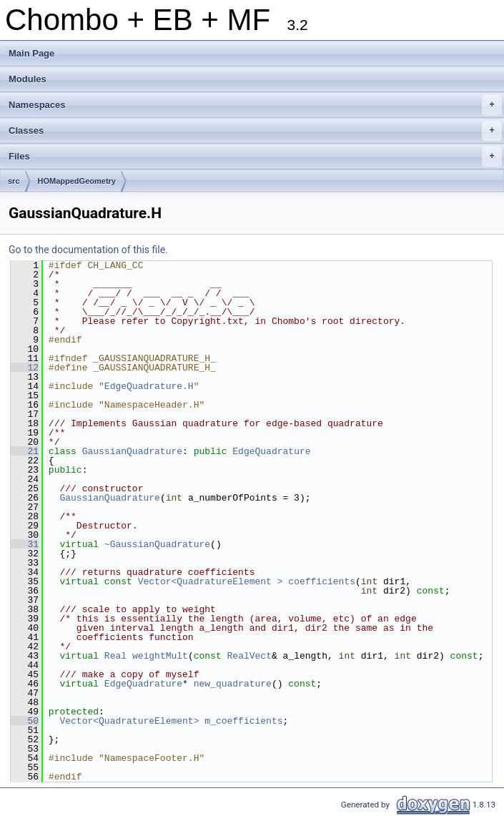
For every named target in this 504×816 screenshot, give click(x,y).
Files (255, 157)
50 (25, 721)
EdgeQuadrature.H (149, 386)
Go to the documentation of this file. (88, 250)
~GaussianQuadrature (157, 544)
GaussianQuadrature (132, 451)
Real (115, 656)
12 (25, 368)
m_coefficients (243, 721)
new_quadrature (233, 684)
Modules (28, 79)
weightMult (160, 656)
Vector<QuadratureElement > (211, 581)
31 (25, 544)
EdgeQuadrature (271, 451)
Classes (255, 131)
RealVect (249, 656)
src (14, 181)
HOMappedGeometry (77, 181)
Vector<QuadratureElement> (129, 721)
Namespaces (255, 105)
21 (25, 451)
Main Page (31, 53)
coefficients (322, 581)
